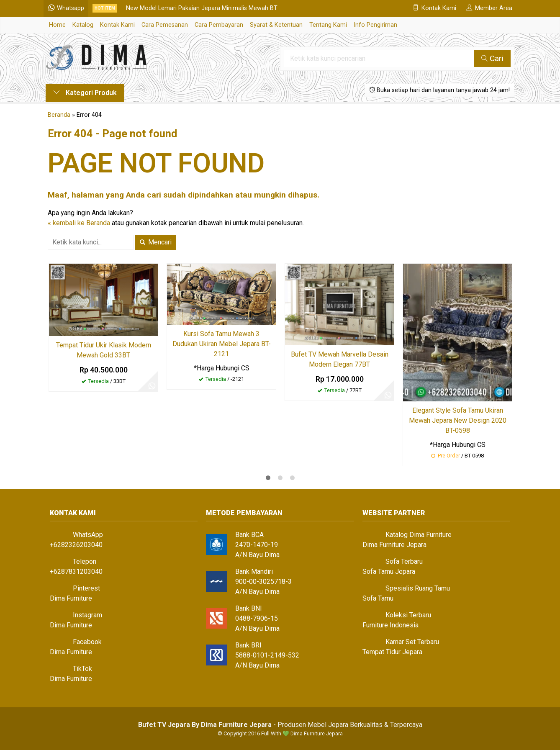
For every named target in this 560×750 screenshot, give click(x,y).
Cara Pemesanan (165, 25)
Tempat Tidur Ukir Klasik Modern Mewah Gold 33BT (104, 350)
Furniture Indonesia (390, 625)
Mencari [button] (156, 242)
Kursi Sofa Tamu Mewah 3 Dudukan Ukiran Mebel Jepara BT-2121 (222, 344)
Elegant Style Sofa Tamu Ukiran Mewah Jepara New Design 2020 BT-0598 (458, 420)
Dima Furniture (71, 598)
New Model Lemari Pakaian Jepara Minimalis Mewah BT (204, 8)
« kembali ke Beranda (79, 223)
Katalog (83, 25)
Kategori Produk (85, 93)
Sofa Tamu (378, 598)
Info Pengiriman (375, 25)
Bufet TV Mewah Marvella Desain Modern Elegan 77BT (340, 359)
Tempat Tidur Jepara (392, 652)
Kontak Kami (117, 25)
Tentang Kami (328, 25)
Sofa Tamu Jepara (389, 571)
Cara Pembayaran (219, 25)
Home (57, 25)
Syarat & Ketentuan (276, 25)
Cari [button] (492, 58)
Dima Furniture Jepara (394, 545)
